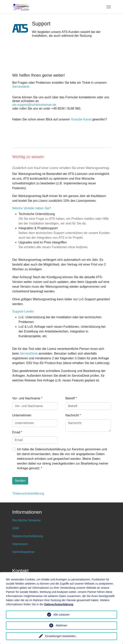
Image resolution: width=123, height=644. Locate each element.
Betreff (71, 398)
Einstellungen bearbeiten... (61, 636)
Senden (20, 481)
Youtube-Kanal (81, 119)
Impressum (20, 544)
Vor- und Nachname (27, 398)
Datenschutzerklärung (28, 536)
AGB (16, 528)
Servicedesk (21, 87)
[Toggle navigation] (109, 7)
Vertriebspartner (23, 552)
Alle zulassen (62, 615)
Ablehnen (61, 625)
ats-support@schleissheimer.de (34, 105)
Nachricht (73, 415)
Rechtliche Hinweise (26, 520)
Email (17, 432)
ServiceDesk (29, 353)
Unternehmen (22, 415)
